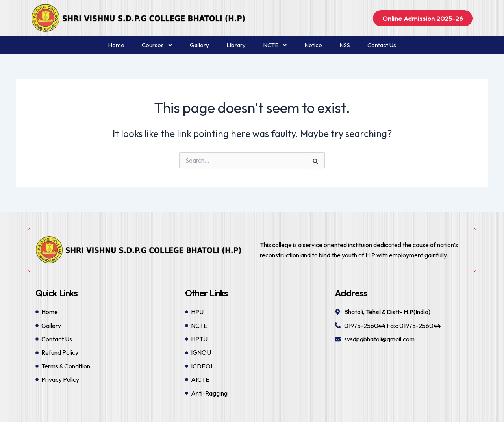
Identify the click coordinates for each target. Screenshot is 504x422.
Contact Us (382, 45)
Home (116, 45)
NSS (345, 45)
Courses (157, 45)
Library (236, 45)
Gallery (199, 45)
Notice (313, 45)
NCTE (275, 45)
